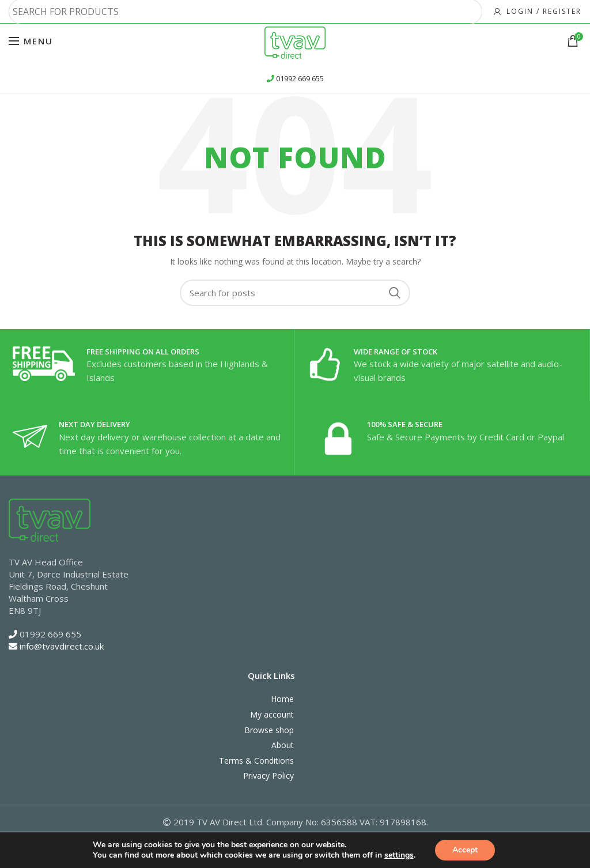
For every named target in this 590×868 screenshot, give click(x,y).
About (283, 745)
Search (395, 293)
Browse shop (269, 730)
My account (272, 714)
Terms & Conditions (256, 761)
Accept (465, 850)
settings (399, 855)
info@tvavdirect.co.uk (62, 646)
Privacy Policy (268, 775)
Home (282, 699)
